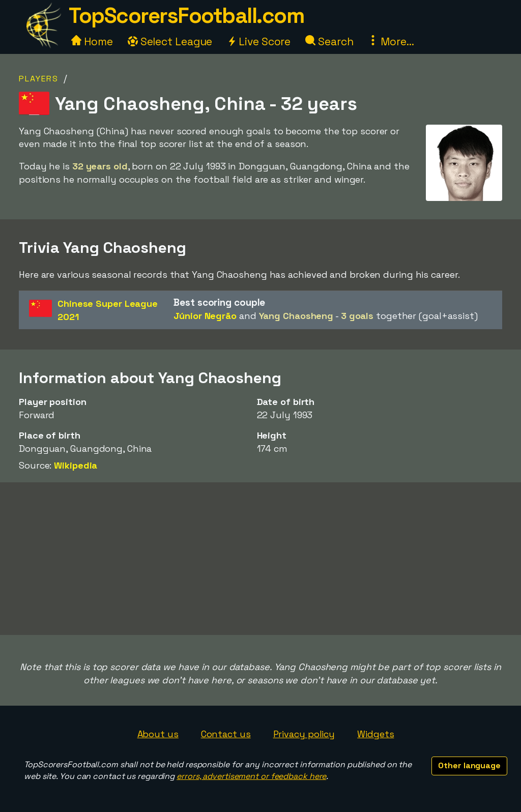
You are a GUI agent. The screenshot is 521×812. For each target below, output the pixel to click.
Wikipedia (76, 465)
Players (39, 79)
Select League (170, 41)
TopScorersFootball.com (186, 16)
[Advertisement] (260, 559)
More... (391, 41)
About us (158, 734)
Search (329, 41)
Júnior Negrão (205, 316)
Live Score (259, 41)
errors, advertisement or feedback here (251, 776)
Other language (469, 765)
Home (92, 41)
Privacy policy (304, 734)
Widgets (375, 734)
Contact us (226, 734)
